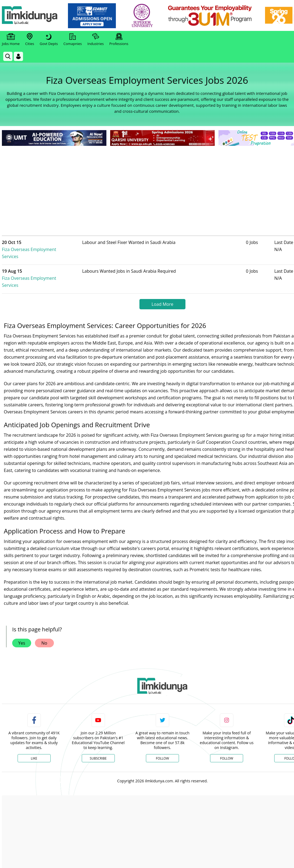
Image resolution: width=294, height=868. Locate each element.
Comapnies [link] (73, 40)
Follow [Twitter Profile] (162, 744)
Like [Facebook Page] (34, 744)
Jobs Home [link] (11, 40)
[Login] (18, 56)
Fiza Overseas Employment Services (47, 246)
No (44, 629)
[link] (94, 16)
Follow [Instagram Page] (227, 744)
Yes (22, 629)
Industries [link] (96, 40)
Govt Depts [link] (49, 40)
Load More (162, 290)
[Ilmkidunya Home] (32, 16)
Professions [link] (119, 40)
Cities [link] (30, 40)
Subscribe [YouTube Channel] (98, 744)
